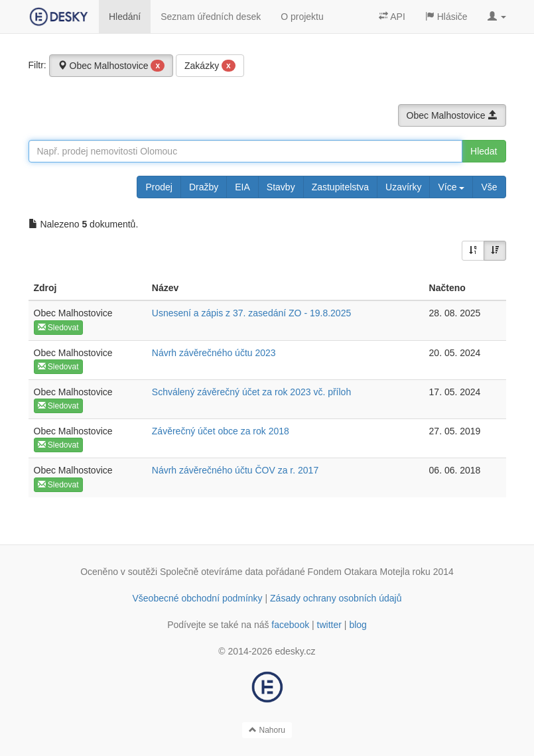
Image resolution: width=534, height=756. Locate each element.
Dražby (204, 187)
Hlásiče (446, 17)
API (392, 17)
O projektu (302, 17)
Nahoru (267, 730)
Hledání (125, 17)
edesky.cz (295, 651)
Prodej (159, 187)
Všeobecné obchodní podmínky (197, 598)
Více (451, 187)
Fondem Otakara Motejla (359, 572)
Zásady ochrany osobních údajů (336, 598)
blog (358, 625)
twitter (329, 625)
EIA (242, 187)
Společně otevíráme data (212, 572)
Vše (489, 187)
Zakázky (210, 66)
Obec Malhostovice (111, 66)
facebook (290, 625)
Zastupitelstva (340, 187)
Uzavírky (403, 187)
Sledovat (58, 328)
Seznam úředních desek (211, 17)
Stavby (281, 187)
